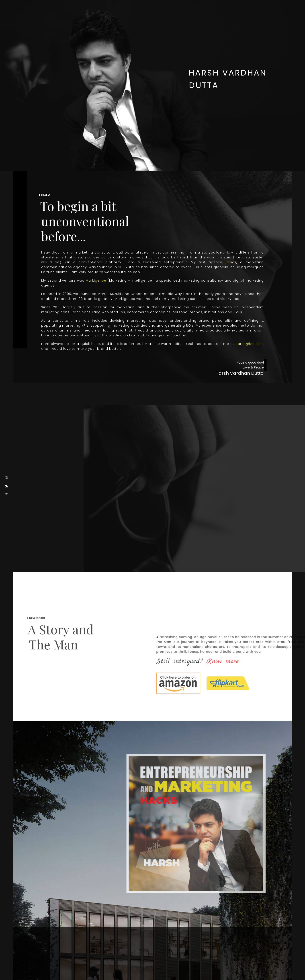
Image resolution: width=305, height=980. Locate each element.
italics (231, 262)
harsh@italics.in (250, 344)
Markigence (96, 280)
